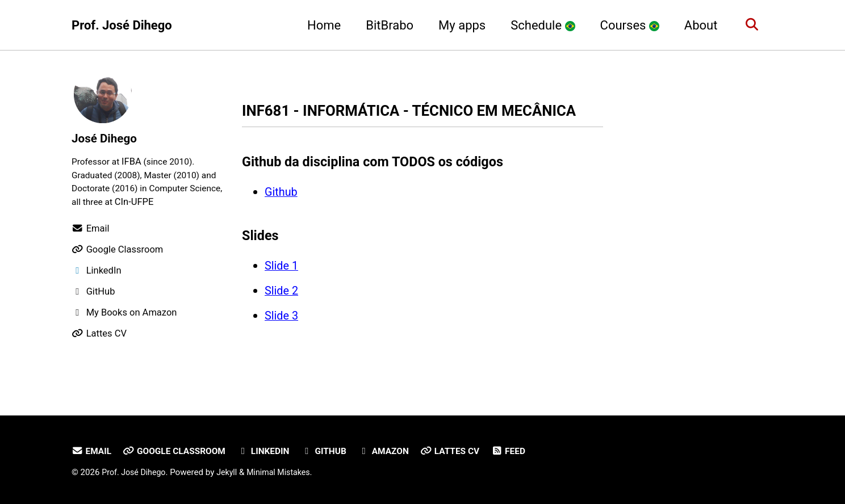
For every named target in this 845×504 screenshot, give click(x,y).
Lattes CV (467, 451)
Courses (626, 25)
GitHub (336, 451)
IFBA (135, 162)
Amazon (398, 451)
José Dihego (106, 138)
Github (281, 215)
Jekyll (232, 473)
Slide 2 (281, 314)
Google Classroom (179, 451)
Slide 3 (281, 339)
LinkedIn (273, 451)
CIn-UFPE (174, 204)
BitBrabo (386, 25)
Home (320, 25)
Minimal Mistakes (286, 473)
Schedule (539, 25)
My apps (458, 25)
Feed (528, 451)
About (697, 25)
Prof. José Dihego (122, 25)
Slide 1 (281, 289)
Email (92, 451)
